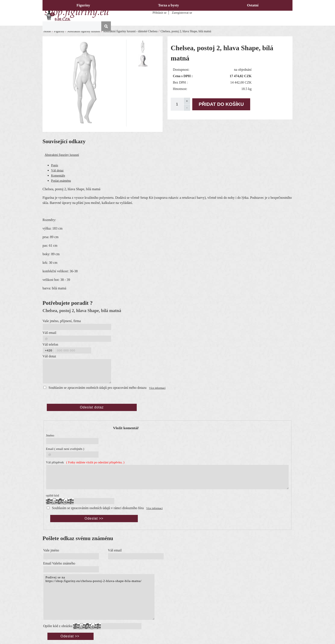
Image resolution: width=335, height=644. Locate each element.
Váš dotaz (57, 170)
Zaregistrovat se (182, 13)
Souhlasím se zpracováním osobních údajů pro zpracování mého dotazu (98, 388)
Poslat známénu (61, 181)
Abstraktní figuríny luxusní (62, 155)
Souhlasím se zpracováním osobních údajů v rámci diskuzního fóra (98, 508)
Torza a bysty (169, 5)
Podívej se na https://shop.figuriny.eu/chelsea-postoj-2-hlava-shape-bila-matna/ (99, 597)
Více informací (157, 388)
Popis (55, 165)
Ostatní (253, 5)
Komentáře (58, 175)
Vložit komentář (126, 428)
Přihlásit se (159, 13)
